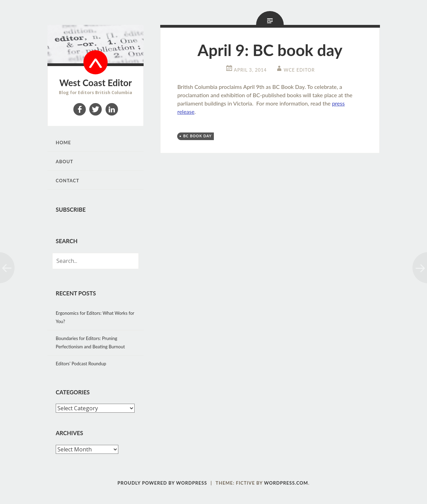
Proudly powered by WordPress (162, 483)
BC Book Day (197, 136)
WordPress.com (286, 483)
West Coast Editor (96, 83)
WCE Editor (299, 70)
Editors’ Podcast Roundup (81, 364)
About (65, 162)
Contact (67, 181)
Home (63, 143)
